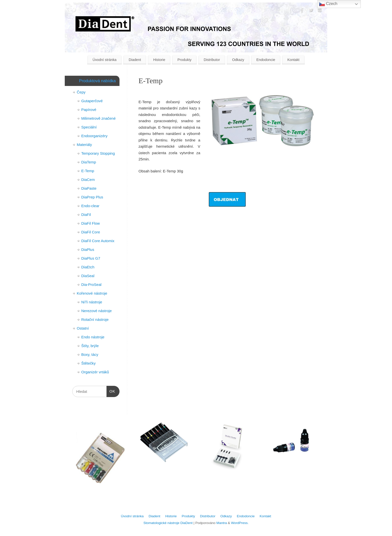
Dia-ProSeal (91, 284)
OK (111, 391)
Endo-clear (90, 206)
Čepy (81, 92)
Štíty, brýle (90, 346)
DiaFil (86, 215)
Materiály (84, 145)
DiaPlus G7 (91, 258)
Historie (159, 60)
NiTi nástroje (92, 302)
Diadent (135, 60)
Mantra (221, 523)
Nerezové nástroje (96, 311)
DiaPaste (89, 188)
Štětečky (88, 363)
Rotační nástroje (95, 319)
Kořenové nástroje (92, 293)
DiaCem (88, 180)
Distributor (212, 60)
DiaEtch (88, 267)
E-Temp (88, 171)
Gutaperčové (92, 101)
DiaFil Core (91, 232)
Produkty (184, 60)
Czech (328, 4)
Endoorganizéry (94, 136)
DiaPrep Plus (92, 197)
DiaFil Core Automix (98, 241)
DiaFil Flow (90, 223)
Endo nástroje (93, 337)
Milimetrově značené (98, 118)
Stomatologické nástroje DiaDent (168, 523)
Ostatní (83, 328)
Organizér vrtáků (95, 372)
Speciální (89, 127)
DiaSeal (88, 276)
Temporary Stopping (98, 153)
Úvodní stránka (104, 60)
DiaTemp (89, 162)
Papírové (89, 110)
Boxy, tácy (90, 354)
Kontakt (293, 60)
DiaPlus (88, 250)
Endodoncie (266, 60)
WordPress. (240, 523)
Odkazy (238, 60)
